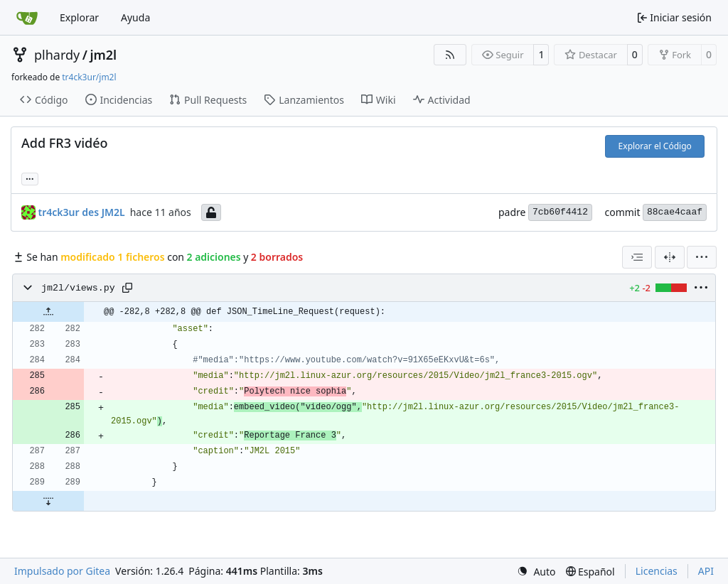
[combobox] (637, 257)
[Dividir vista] (670, 257)
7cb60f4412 (560, 212)
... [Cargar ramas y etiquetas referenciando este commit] (30, 178)
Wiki (379, 100)
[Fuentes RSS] (450, 55)
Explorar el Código (655, 146)
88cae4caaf (675, 212)
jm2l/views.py (78, 288)
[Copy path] (127, 288)
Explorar (79, 17)
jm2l (103, 55)
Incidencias (119, 100)
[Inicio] (27, 18)
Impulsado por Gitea (62, 571)
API (706, 571)
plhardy (57, 55)
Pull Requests (208, 100)
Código (44, 100)
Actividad (442, 100)
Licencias (657, 571)
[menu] (702, 257)
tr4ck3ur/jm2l (89, 77)
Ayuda (135, 17)
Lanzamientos (304, 100)
